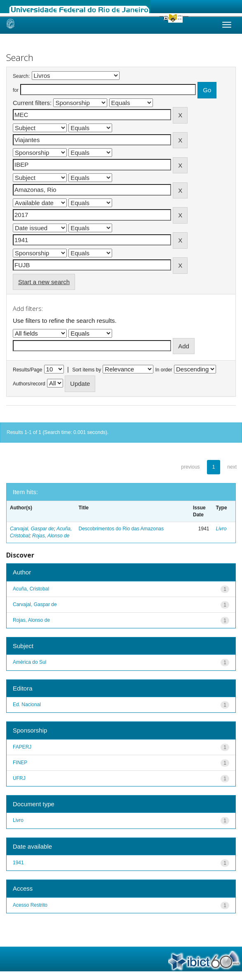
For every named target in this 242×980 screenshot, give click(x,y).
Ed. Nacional (27, 705)
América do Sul (29, 662)
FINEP (20, 763)
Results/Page (27, 370)
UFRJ (19, 778)
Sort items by (87, 370)
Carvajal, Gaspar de (32, 529)
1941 (18, 863)
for (16, 90)
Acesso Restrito (30, 905)
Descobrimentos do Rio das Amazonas (121, 529)
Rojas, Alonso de (51, 536)
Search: (21, 76)
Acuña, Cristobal (31, 589)
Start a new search (44, 282)
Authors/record (29, 384)
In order (164, 370)
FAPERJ (22, 747)
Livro (221, 529)
